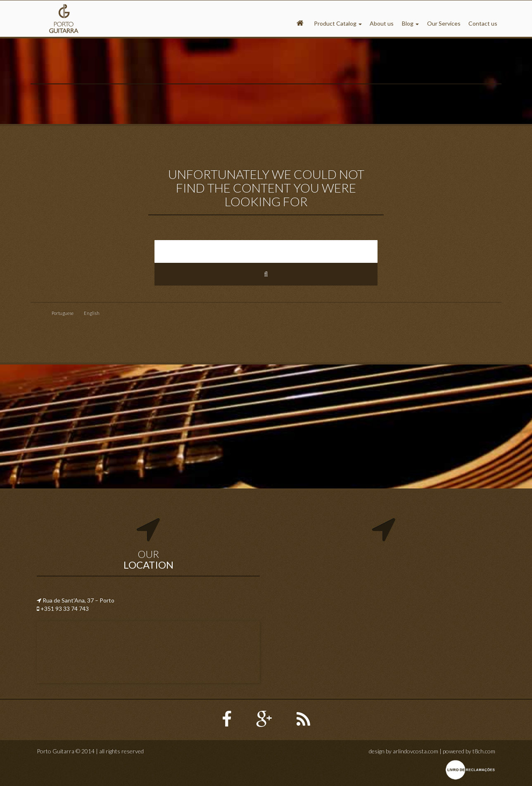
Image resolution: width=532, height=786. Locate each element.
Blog (410, 23)
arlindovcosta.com (416, 751)
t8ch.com (484, 751)
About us (382, 23)
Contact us (483, 23)
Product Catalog (338, 23)
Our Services (444, 23)
